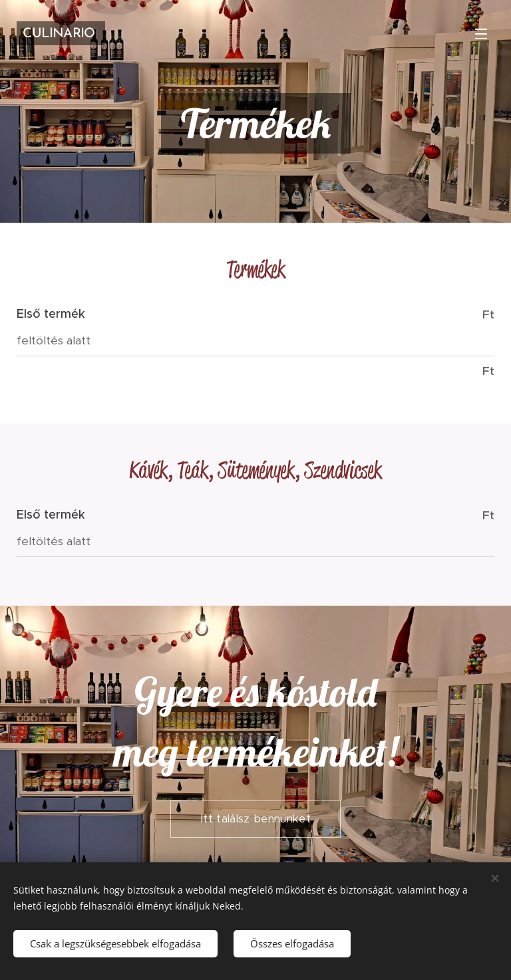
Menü (481, 34)
